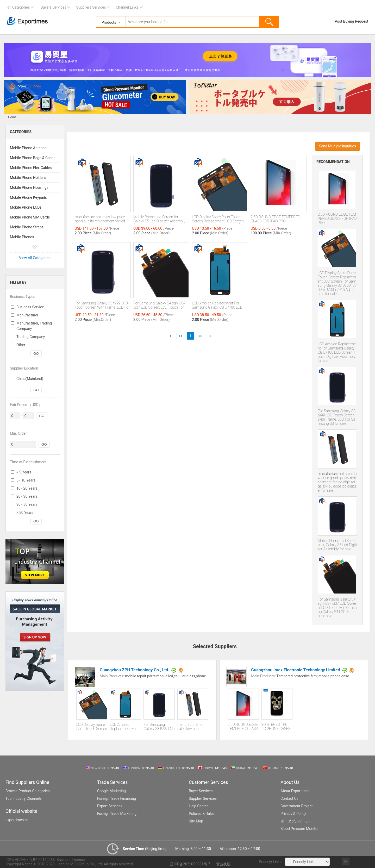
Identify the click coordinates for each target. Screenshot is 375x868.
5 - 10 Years (26, 480)
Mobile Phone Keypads (28, 197)
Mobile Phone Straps (27, 227)
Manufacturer (27, 315)
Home (12, 117)
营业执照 (223, 864)
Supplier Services (203, 798)
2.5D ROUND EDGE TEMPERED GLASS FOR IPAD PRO (337, 218)
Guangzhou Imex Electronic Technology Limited (296, 670)
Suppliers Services (91, 7)
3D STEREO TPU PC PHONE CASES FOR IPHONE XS (276, 727)
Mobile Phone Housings (29, 188)
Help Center (198, 806)
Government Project (297, 806)
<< (180, 336)
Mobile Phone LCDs (26, 207)
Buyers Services (54, 7)
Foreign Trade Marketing (117, 814)
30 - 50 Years (27, 504)
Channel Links (127, 7)
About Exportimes (295, 791)
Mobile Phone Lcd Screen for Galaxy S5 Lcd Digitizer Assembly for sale (337, 545)
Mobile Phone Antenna (28, 148)
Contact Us (289, 798)
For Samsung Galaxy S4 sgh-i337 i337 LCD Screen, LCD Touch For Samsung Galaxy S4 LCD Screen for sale (337, 608)
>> (200, 336)
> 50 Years (25, 513)
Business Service (30, 307)
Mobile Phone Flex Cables (31, 168)
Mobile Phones (22, 237)
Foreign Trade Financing (117, 798)
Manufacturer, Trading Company (34, 326)
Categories (21, 7)
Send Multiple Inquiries (337, 146)
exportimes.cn (17, 820)
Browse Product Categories (28, 791)
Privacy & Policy (293, 814)
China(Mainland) (30, 379)
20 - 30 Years (27, 496)
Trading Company (31, 337)
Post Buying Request (352, 21)
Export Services (110, 806)
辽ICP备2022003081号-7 (190, 864)
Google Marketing (111, 791)
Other (21, 345)
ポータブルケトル (295, 821)
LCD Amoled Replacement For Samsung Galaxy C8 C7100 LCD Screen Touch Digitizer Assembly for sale (337, 352)
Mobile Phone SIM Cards (30, 217)
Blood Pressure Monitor (300, 829)
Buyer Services (201, 791)
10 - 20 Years (27, 488)
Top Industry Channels (24, 798)
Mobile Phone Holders (28, 178)
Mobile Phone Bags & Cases (33, 158)
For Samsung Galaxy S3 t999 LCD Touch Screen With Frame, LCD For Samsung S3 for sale (337, 417)
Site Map (196, 821)
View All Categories (35, 258)
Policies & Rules (202, 814)
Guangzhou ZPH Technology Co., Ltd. (135, 670)
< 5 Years (24, 472)
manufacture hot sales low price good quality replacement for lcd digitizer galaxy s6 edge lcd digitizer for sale (337, 482)
